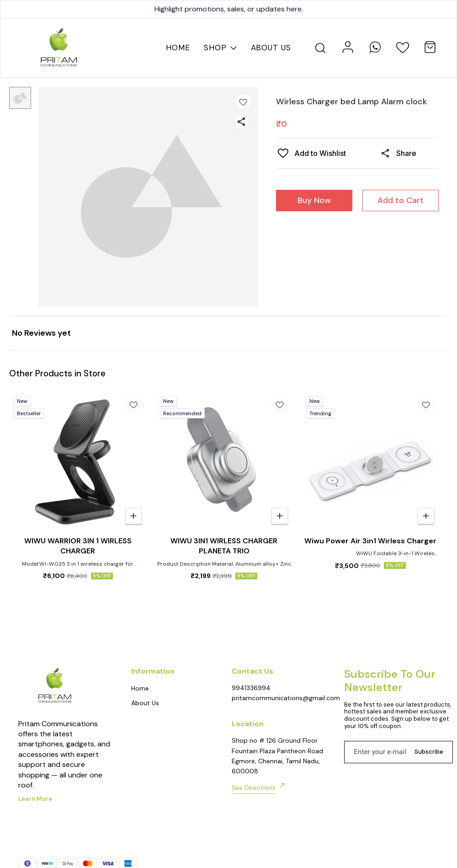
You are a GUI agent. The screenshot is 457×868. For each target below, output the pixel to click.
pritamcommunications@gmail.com (279, 698)
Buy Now (314, 200)
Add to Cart (401, 200)
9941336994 (251, 688)
